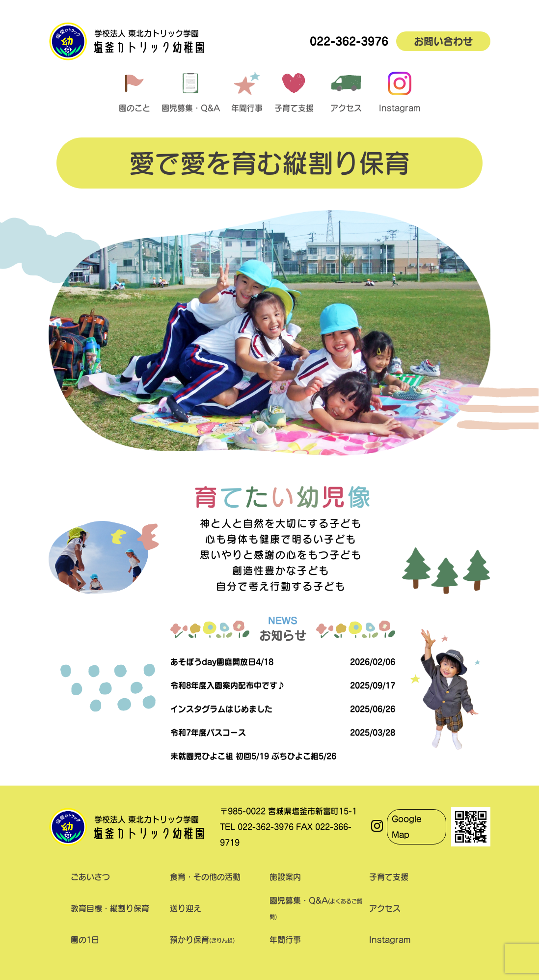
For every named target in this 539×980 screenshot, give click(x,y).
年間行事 (285, 940)
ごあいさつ (90, 877)
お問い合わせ (443, 41)
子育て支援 (389, 877)
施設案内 (285, 877)
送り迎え (186, 908)
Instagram (390, 940)
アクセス (385, 908)
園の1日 (85, 940)
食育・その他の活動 (205, 877)
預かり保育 (202, 940)
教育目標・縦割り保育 (110, 908)
